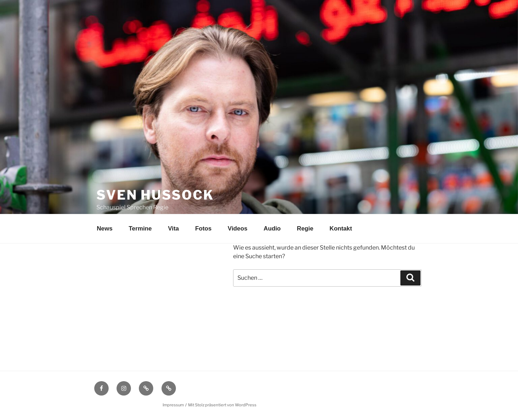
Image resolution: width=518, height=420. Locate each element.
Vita (173, 229)
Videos (238, 229)
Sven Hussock (155, 195)
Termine (140, 229)
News (105, 229)
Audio (272, 229)
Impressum (173, 405)
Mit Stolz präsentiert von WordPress (222, 405)
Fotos (203, 229)
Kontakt (341, 229)
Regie (305, 229)
